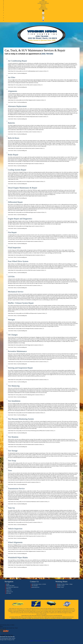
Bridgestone (30, 617)
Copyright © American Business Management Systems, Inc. (41, 641)
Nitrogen (11, 320)
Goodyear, (12, 617)
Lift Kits (11, 277)
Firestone (35, 617)
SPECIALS (43, 5)
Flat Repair (12, 232)
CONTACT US (43, 8)
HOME (43, 1)
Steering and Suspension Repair (20, 368)
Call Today (53, 618)
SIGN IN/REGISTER (43, 9)
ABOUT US (43, 6)
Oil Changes (13, 335)
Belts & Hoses (14, 138)
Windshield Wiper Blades (18, 557)
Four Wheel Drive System (18, 261)
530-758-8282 (6, 626)
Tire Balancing (14, 386)
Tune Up (11, 508)
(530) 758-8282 (47, 54)
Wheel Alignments (15, 542)
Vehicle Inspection (15, 529)
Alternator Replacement (17, 106)
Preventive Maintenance (17, 351)
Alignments (12, 91)
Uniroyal (26, 617)
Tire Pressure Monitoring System (21, 419)
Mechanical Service (16, 292)
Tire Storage (13, 451)
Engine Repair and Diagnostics (20, 219)
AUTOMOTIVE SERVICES (43, 3)
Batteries (11, 123)
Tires (10, 471)
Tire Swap (12, 461)
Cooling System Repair (17, 170)
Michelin (16, 617)
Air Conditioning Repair (17, 61)
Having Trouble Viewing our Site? (7, 640)
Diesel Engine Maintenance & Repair (23, 188)
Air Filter (12, 77)
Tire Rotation (13, 437)
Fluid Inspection (14, 248)
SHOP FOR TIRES (43, 2)
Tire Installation (14, 401)
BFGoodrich (21, 617)
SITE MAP (9, 593)
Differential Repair (15, 202)
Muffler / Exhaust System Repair (21, 303)
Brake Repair (13, 155)
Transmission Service (16, 488)
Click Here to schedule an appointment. (64, 618)
